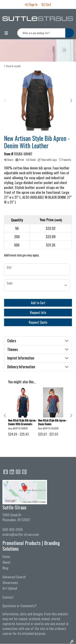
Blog (5, 568)
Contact (8, 597)
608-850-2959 (13, 529)
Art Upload (10, 588)
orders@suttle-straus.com (21, 534)
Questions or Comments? (20, 606)
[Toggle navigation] (6, 33)
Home (6, 556)
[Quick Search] (41, 33)
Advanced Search (14, 577)
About (6, 562)
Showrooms (10, 582)
